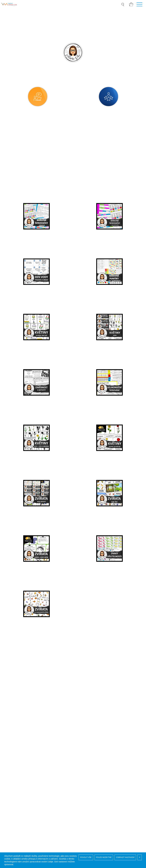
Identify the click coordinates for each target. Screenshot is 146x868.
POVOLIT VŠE (86, 857)
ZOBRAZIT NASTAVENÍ (125, 857)
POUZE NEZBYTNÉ (104, 857)
